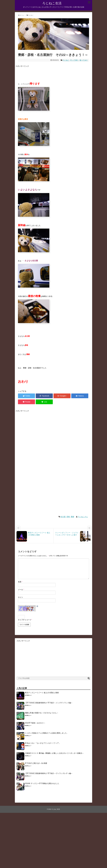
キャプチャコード (25, 620)
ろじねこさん (83, 517)
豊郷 (72, 517)
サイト (20, 597)
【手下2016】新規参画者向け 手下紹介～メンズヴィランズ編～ (49, 703)
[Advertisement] (54, 72)
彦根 (68, 517)
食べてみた (84, 60)
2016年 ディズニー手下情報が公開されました (42, 783)
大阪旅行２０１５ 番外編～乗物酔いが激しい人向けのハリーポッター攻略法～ (54, 753)
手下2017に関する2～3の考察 (36, 763)
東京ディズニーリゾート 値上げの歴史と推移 (42, 693)
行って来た (74, 60)
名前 (20, 582)
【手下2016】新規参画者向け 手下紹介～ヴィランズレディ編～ (49, 773)
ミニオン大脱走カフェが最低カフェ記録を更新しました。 (47, 733)
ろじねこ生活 (52, 3)
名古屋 (63, 517)
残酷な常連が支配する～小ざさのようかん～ (42, 713)
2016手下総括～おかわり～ (35, 723)
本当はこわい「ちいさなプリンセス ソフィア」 (43, 743)
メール (21, 590)
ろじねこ (66, 60)
